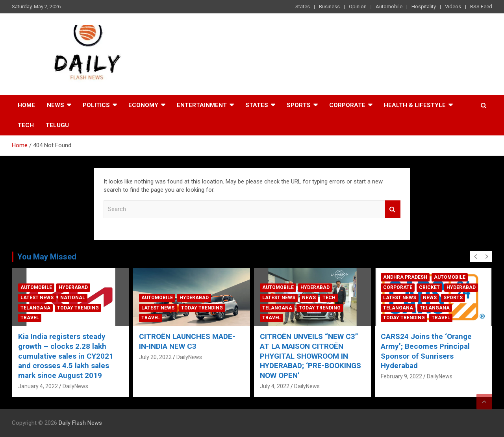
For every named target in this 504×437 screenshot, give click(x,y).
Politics (96, 105)
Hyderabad (73, 287)
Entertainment (202, 105)
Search (393, 209)
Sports (299, 105)
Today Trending (78, 308)
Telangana (35, 308)
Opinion (358, 6)
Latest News (37, 298)
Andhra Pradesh (405, 277)
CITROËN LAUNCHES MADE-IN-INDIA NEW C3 (187, 341)
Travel (30, 318)
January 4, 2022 (38, 386)
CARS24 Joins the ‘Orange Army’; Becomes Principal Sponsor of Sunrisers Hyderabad (426, 351)
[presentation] (475, 257)
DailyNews (75, 386)
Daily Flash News (80, 423)
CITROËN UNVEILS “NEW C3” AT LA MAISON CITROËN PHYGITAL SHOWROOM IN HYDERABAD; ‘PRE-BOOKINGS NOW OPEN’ (310, 356)
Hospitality (424, 6)
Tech (26, 125)
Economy (143, 105)
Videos (453, 6)
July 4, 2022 (275, 386)
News (56, 105)
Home (26, 105)
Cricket (429, 287)
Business (329, 6)
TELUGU (57, 125)
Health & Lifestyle (415, 105)
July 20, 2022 (155, 357)
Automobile (389, 6)
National (73, 298)
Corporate (347, 105)
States (303, 6)
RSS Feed (481, 6)
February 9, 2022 (401, 376)
